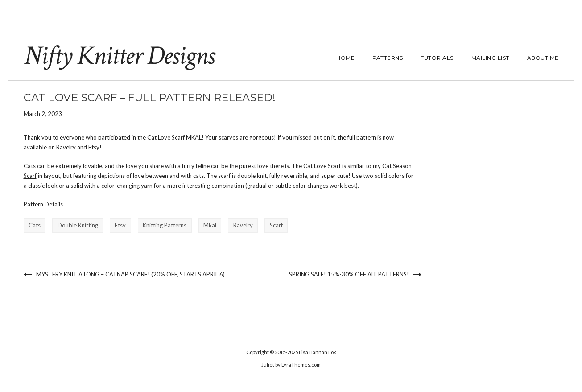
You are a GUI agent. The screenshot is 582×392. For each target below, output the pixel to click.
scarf (276, 225)
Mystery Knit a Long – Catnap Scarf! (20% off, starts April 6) (130, 274)
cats (35, 225)
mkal (210, 225)
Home (345, 58)
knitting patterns (165, 225)
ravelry (243, 225)
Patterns (388, 58)
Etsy (94, 147)
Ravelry (66, 147)
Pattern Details (43, 204)
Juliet (268, 365)
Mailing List (490, 58)
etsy (120, 225)
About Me (543, 58)
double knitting (78, 225)
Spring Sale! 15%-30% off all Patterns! (349, 274)
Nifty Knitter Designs (119, 56)
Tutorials (437, 58)
